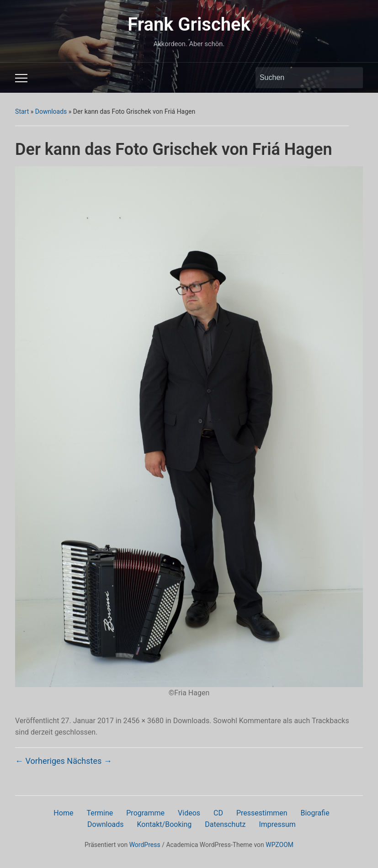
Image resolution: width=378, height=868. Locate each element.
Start (22, 111)
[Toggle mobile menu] (21, 78)
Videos (189, 813)
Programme (145, 813)
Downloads (51, 111)
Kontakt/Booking (165, 824)
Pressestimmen (262, 813)
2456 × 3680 (144, 721)
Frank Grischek (189, 24)
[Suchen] (301, 78)
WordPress (145, 845)
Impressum (277, 824)
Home (63, 813)
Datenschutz (225, 824)
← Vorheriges (40, 761)
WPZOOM (280, 845)
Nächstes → (89, 761)
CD (218, 813)
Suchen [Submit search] (351, 78)
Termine (100, 813)
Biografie (315, 813)
